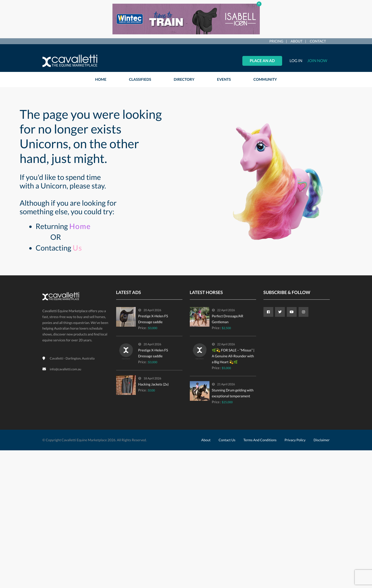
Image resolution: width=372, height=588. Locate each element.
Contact (318, 41)
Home (80, 226)
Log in (296, 61)
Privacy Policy (295, 440)
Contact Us (227, 440)
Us (77, 248)
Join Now (317, 61)
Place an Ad (262, 61)
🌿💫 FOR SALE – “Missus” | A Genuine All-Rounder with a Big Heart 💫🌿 (233, 356)
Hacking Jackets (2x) (153, 384)
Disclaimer (322, 440)
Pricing (276, 41)
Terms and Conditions (260, 440)
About (297, 41)
